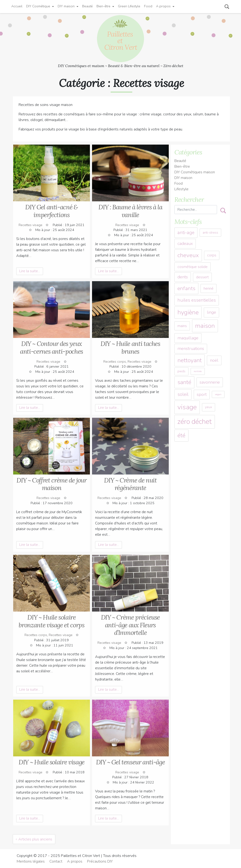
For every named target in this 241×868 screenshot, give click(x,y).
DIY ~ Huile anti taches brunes (130, 347)
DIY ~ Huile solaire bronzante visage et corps (51, 621)
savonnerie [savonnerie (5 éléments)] (210, 382)
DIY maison (66, 6)
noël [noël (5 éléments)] (214, 360)
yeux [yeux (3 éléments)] (209, 407)
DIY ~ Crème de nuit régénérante (130, 484)
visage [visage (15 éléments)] (187, 407)
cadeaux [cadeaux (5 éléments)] (185, 243)
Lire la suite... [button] (30, 271)
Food (148, 6)
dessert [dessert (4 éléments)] (202, 277)
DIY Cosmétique (38, 6)
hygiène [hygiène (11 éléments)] (188, 312)
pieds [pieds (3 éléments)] (181, 371)
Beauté (87, 6)
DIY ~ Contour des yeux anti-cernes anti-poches (52, 347)
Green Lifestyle (129, 6)
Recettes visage (30, 225)
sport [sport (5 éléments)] (202, 394)
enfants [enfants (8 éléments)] (186, 288)
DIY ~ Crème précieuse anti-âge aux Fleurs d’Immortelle (130, 625)
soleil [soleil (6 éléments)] (183, 394)
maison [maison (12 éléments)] (205, 326)
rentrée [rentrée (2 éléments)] (198, 371)
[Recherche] (196, 210)
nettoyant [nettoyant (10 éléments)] (190, 360)
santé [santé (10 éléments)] (184, 382)
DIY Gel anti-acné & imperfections (51, 211)
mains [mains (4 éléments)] (182, 326)
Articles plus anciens (35, 839)
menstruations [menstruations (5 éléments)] (191, 349)
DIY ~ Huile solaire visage (52, 762)
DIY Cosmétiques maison (195, 172)
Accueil (17, 6)
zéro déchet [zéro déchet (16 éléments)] (195, 422)
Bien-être (103, 6)
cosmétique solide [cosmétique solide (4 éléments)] (193, 267)
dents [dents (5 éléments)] (183, 277)
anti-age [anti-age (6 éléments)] (186, 233)
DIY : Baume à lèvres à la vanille (130, 211)
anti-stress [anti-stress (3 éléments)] (210, 233)
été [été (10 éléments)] (181, 435)
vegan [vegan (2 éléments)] (218, 394)
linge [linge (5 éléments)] (211, 312)
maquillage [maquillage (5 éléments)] (188, 338)
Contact (56, 861)
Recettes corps (115, 361)
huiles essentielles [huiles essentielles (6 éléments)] (197, 300)
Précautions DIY (100, 861)
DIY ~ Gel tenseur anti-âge (131, 762)
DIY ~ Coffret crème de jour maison (51, 484)
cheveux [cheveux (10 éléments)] (188, 255)
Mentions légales (31, 861)
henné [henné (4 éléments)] (209, 288)
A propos (163, 6)
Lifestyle (181, 189)
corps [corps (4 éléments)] (212, 255)
